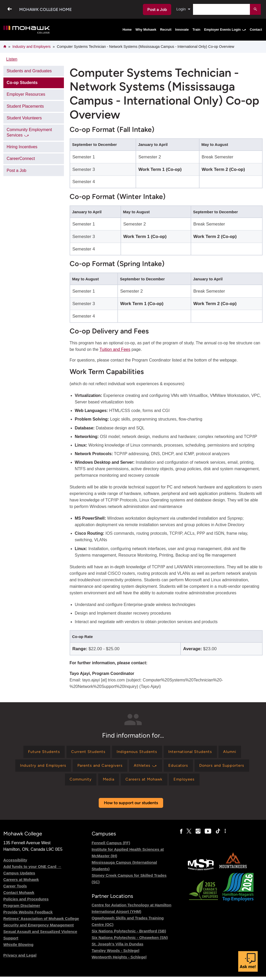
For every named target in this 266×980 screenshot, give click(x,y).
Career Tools (15, 889)
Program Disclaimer (22, 909)
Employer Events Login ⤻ (225, 30)
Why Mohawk (146, 30)
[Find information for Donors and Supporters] (227, 767)
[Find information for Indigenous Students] (136, 752)
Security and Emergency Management (39, 928)
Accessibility (15, 863)
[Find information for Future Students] (37, 752)
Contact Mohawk (19, 896)
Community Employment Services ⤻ (29, 132)
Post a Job (156, 9)
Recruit (166, 30)
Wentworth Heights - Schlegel (119, 960)
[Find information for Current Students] (85, 752)
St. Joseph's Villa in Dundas (118, 947)
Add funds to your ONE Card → (32, 870)
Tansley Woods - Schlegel (116, 954)
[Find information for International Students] (194, 752)
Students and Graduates (29, 71)
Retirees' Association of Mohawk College (41, 922)
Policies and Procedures (26, 902)
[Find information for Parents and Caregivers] (98, 767)
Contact (256, 30)
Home (127, 30)
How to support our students (131, 806)
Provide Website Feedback (28, 915)
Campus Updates (19, 876)
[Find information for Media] (107, 782)
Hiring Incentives (22, 147)
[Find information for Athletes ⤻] (146, 767)
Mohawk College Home (45, 9)
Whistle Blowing (18, 948)
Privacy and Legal (20, 959)
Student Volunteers (24, 118)
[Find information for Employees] (189, 782)
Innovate (182, 30)
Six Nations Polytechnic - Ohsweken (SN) (130, 941)
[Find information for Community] (76, 782)
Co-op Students (22, 83)
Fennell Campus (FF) (111, 846)
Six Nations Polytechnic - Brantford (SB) (129, 934)
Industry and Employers (32, 47)
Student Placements (25, 106)
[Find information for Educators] (181, 767)
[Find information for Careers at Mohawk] (146, 782)
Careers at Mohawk (21, 883)
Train (196, 30)
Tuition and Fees (115, 349)
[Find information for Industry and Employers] (37, 767)
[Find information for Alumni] (237, 752)
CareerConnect (21, 159)
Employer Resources (26, 94)
